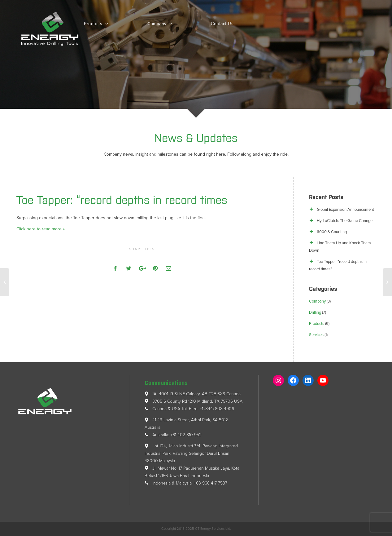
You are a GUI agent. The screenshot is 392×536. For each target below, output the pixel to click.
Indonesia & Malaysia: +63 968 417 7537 (186, 483)
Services (316, 335)
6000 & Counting (332, 232)
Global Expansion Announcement (345, 210)
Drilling (315, 312)
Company (158, 24)
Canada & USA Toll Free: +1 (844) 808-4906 (189, 409)
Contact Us (222, 24)
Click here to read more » (41, 229)
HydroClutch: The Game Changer (345, 221)
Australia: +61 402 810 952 (173, 435)
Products (94, 24)
